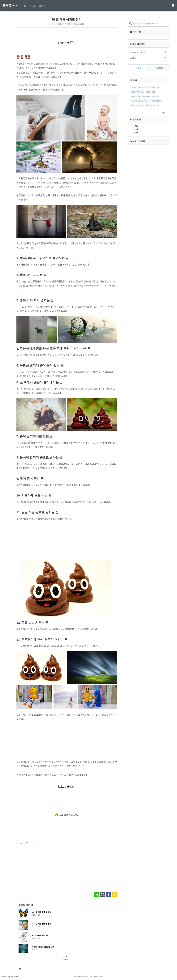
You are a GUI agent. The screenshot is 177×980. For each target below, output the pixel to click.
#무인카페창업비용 (138, 88)
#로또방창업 (151, 92)
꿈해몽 (52, 24)
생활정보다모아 (149, 52)
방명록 (42, 6)
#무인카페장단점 (137, 105)
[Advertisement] (67, 540)
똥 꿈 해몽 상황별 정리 (67, 19)
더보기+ (165, 113)
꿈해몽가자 (10, 6)
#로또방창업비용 (154, 88)
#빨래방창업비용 (152, 105)
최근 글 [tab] (138, 68)
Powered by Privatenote (10, 977)
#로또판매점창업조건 (151, 96)
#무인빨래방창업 (156, 101)
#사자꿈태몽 (136, 96)
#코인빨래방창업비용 (139, 101)
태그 (33, 6)
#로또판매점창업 (137, 92)
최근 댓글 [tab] (159, 68)
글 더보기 (67, 959)
